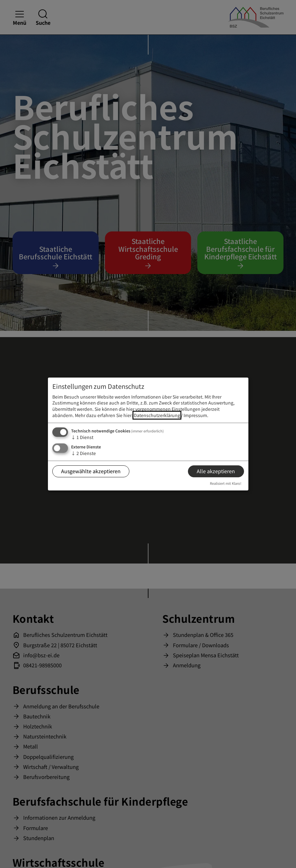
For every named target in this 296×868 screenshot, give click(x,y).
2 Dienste (83, 453)
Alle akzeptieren (216, 471)
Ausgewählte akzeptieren (91, 471)
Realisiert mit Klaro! (226, 483)
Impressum (195, 415)
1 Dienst (82, 437)
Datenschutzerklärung (157, 415)
